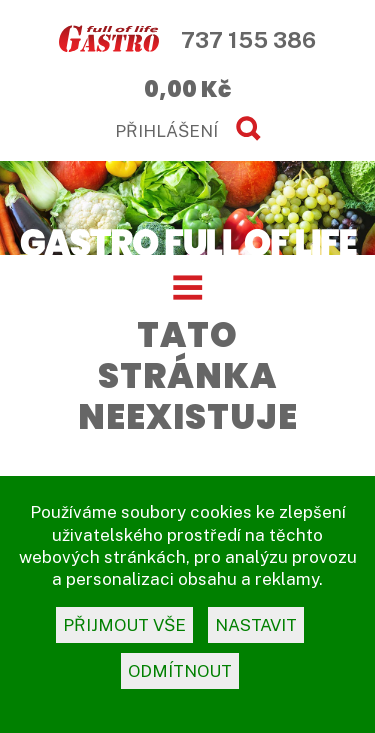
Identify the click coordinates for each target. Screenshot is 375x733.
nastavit (256, 625)
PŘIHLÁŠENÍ (166, 131)
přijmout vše (124, 625)
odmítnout (180, 671)
